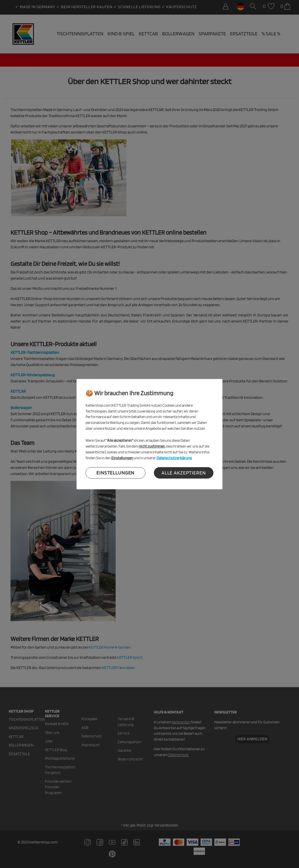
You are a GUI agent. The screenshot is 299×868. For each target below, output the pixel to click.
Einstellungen (115, 473)
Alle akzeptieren (184, 473)
